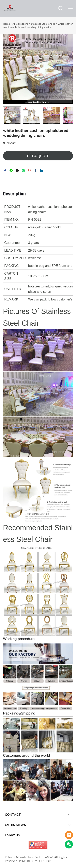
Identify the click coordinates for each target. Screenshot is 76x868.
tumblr (35, 171)
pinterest (29, 171)
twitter (17, 171)
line (11, 171)
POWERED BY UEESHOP (35, 861)
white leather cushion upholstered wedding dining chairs (38, 25)
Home (6, 24)
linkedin (42, 171)
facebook (5, 171)
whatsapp (23, 171)
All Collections (20, 24)
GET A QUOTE (38, 156)
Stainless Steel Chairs (43, 24)
